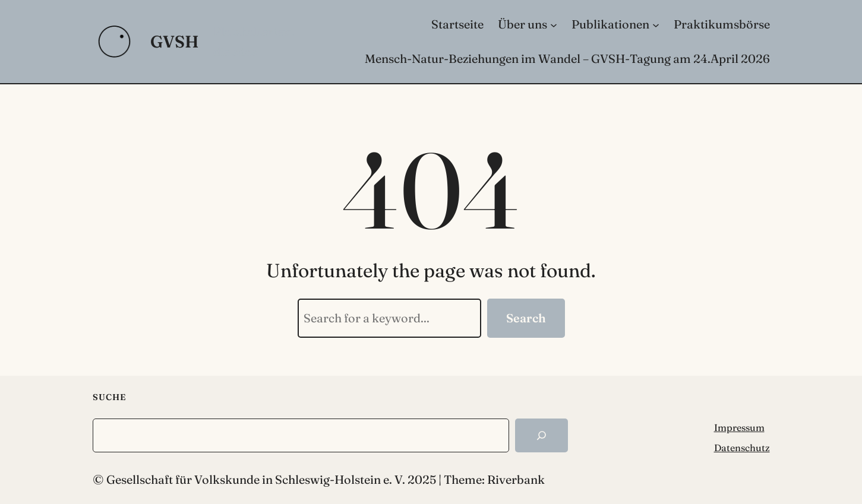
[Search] (541, 435)
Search (526, 318)
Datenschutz (742, 448)
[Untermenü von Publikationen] (656, 24)
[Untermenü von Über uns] (554, 24)
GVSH (175, 42)
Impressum (739, 427)
